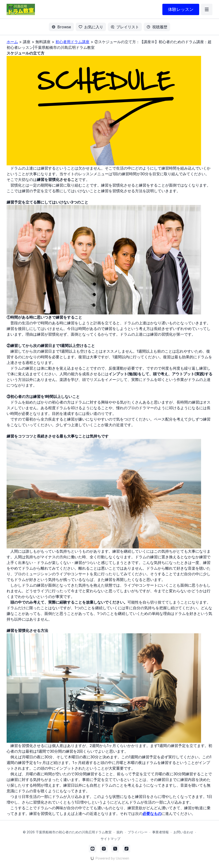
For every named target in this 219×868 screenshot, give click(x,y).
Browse (61, 27)
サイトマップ (110, 839)
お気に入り (91, 27)
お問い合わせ (183, 832)
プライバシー (138, 832)
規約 (120, 832)
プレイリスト (125, 27)
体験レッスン (181, 9)
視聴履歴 (157, 27)
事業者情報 (160, 832)
